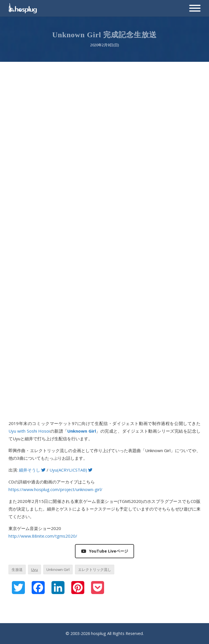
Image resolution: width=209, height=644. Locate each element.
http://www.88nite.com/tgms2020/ (43, 536)
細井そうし (32, 470)
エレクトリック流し (95, 569)
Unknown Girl (58, 569)
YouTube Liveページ (105, 551)
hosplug (99, 633)
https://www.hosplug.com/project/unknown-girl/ (55, 489)
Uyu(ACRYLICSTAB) (71, 470)
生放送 (17, 569)
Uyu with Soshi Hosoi (29, 431)
